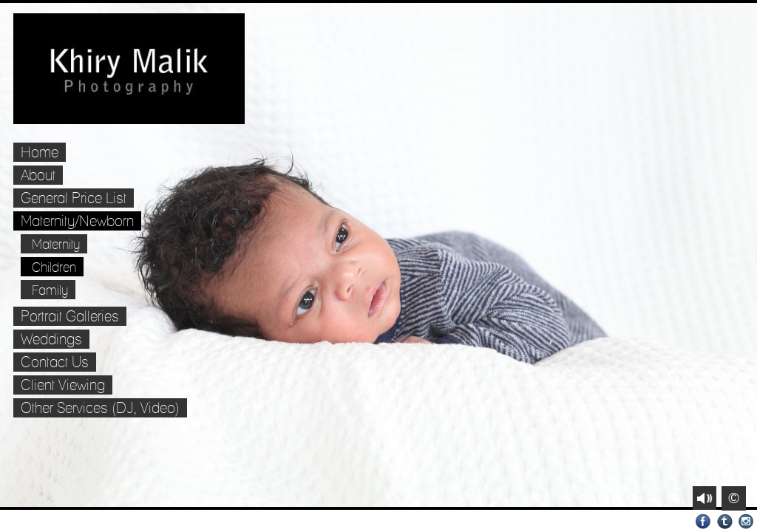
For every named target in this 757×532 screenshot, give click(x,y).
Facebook (703, 521)
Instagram (746, 521)
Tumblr (725, 521)
